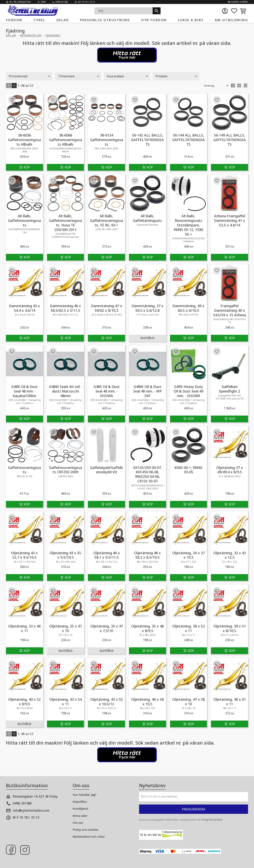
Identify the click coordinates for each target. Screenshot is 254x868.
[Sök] (157, 11)
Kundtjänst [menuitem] (80, 808)
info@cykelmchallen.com (31, 810)
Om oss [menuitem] (78, 823)
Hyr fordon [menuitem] (154, 20)
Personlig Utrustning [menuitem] (105, 20)
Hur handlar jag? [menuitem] (85, 795)
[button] (234, 11)
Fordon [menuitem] (14, 20)
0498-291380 (22, 803)
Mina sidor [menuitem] (80, 816)
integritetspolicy (212, 819)
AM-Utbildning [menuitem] (231, 20)
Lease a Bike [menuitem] (191, 20)
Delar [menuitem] (63, 20)
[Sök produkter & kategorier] (124, 11)
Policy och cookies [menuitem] (86, 830)
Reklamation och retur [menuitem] (89, 836)
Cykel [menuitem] (39, 20)
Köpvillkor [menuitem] (80, 802)
